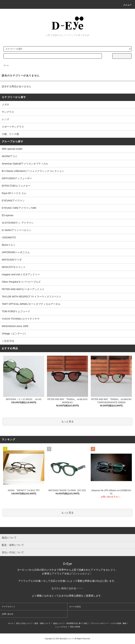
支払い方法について (24, 623)
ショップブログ (61, 627)
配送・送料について (43, 623)
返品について (59, 623)
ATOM (78, 627)
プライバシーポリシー (99, 623)
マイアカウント (9, 607)
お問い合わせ (8, 614)
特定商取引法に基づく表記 (77, 623)
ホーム (6, 65)
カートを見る (75, 607)
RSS (72, 627)
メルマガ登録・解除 (118, 623)
